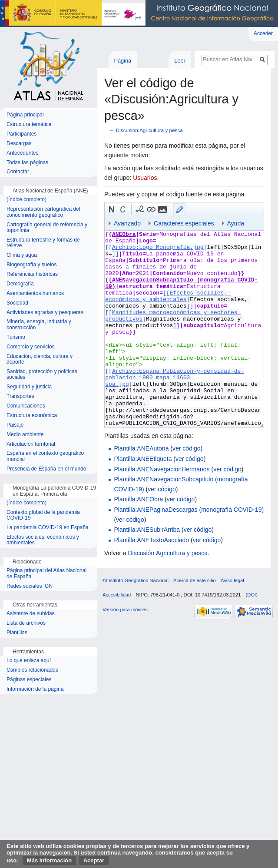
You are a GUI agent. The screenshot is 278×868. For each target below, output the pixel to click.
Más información (49, 860)
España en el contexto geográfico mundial (45, 456)
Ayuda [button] (236, 223)
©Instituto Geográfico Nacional (136, 580)
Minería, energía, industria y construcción (39, 325)
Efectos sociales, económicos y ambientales (43, 540)
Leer (180, 61)
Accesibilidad (117, 595)
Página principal (25, 115)
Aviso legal (232, 580)
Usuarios (145, 178)
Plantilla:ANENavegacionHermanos (162, 469)
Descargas (19, 144)
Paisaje (15, 425)
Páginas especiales (29, 680)
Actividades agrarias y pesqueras (45, 313)
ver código (187, 448)
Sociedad (17, 303)
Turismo (16, 337)
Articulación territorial (31, 444)
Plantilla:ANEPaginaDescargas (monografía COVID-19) (189, 510)
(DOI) (252, 595)
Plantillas (17, 633)
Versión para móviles (125, 610)
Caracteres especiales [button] (184, 223)
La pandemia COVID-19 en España (48, 528)
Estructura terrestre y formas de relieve (43, 243)
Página (122, 61)
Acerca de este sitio (195, 580)
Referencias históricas (32, 274)
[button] (112, 209)
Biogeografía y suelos (31, 265)
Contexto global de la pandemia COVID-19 (43, 515)
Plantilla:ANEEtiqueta (143, 459)
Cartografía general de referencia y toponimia (47, 228)
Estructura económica (32, 416)
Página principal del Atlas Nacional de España (46, 574)
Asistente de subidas (31, 614)
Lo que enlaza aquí (29, 661)
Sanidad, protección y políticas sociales (42, 375)
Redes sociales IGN (30, 586)
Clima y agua (22, 255)
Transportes (20, 396)
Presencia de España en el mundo (46, 469)
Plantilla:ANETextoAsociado (151, 540)
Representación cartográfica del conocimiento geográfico (43, 212)
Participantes (22, 134)
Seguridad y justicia (29, 387)
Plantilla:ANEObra (138, 499)
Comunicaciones (26, 406)
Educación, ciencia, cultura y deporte (40, 359)
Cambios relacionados (32, 670)
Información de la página (35, 689)
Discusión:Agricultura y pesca (149, 130)
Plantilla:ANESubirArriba (147, 530)
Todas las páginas (27, 163)
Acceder (263, 33)
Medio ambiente (25, 435)
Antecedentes (22, 153)
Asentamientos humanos (35, 293)
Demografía (20, 284)
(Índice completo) (26, 200)
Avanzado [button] (127, 223)
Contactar (18, 172)
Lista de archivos (26, 623)
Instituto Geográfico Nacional (139, 13)
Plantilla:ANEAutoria (141, 448)
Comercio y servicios (31, 347)
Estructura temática (29, 124)
